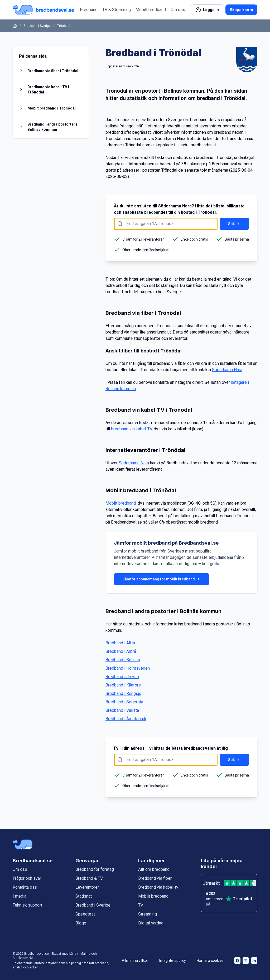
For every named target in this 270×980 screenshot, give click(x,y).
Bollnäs (173, 91)
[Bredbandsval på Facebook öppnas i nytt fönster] (237, 961)
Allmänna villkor (135, 961)
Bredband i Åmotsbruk (126, 719)
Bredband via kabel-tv (158, 887)
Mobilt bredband (151, 10)
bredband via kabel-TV (131, 429)
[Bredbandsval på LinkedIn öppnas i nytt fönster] (254, 961)
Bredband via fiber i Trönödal (53, 71)
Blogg (81, 923)
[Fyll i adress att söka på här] (166, 224)
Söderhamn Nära (170, 139)
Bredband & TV (89, 878)
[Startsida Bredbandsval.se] (43, 10)
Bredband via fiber (155, 878)
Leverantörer (87, 887)
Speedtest (85, 914)
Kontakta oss (25, 887)
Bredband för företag (95, 869)
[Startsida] (15, 26)
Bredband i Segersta (124, 702)
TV (141, 905)
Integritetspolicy (173, 961)
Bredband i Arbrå (121, 651)
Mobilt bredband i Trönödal (52, 108)
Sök (234, 224)
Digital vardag (151, 923)
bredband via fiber (122, 332)
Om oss (178, 10)
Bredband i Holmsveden (128, 668)
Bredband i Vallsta (122, 710)
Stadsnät (84, 896)
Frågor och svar (27, 878)
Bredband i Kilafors (123, 685)
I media (20, 896)
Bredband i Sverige (37, 26)
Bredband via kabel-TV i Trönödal (48, 89)
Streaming (148, 914)
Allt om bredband (154, 869)
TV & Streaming (117, 10)
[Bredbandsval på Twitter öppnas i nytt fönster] (246, 961)
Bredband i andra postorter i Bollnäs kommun (52, 127)
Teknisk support (27, 905)
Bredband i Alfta (120, 643)
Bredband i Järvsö (122, 677)
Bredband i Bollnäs (123, 660)
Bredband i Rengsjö (123, 693)
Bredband (89, 10)
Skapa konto (241, 10)
